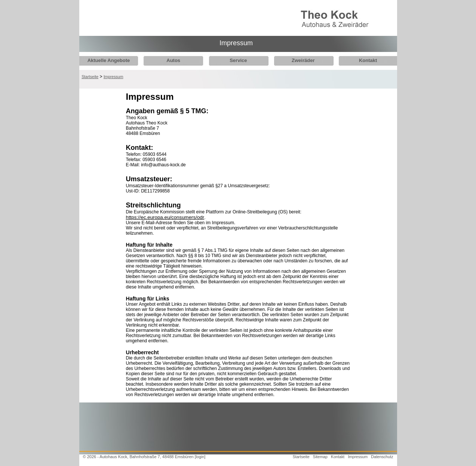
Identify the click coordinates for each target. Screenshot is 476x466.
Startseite (90, 77)
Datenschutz (382, 457)
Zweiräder (297, 60)
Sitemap (320, 457)
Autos (171, 60)
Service (234, 60)
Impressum (113, 77)
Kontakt (360, 60)
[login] (200, 457)
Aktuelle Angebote (109, 60)
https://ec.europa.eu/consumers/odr (165, 217)
